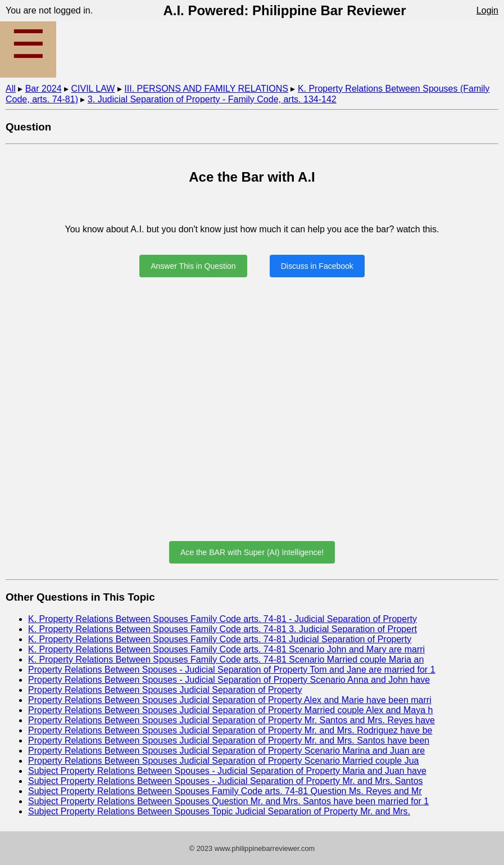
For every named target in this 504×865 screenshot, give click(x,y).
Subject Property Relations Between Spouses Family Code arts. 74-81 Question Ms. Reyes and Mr (225, 791)
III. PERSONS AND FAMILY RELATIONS (206, 89)
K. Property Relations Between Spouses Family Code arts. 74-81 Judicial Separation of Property (220, 639)
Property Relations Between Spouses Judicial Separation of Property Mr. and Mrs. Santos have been (229, 740)
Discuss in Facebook (317, 266)
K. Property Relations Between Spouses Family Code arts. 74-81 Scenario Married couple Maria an (226, 659)
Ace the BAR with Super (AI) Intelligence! (252, 552)
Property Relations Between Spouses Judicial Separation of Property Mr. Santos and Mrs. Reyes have (231, 720)
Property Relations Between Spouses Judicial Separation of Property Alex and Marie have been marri (230, 700)
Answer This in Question (193, 266)
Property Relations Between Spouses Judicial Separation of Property (165, 690)
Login (487, 10)
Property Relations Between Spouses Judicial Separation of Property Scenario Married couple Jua (224, 761)
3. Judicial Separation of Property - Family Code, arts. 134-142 (212, 99)
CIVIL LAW (93, 89)
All (11, 89)
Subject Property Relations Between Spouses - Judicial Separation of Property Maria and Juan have (227, 771)
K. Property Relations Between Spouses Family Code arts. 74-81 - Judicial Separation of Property (223, 619)
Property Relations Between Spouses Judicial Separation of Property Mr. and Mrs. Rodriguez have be (230, 730)
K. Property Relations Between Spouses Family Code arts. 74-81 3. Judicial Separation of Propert (223, 629)
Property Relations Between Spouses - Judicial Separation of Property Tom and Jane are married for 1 (232, 670)
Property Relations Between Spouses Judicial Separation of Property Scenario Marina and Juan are (226, 751)
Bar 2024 (44, 89)
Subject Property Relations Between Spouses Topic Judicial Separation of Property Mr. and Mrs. (219, 811)
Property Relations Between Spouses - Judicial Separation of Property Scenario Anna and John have (229, 680)
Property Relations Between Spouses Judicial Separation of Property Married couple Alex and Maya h (230, 710)
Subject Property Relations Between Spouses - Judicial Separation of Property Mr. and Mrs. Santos (226, 781)
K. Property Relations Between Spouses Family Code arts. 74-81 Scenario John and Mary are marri (226, 649)
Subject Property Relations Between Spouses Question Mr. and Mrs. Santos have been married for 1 (228, 801)
